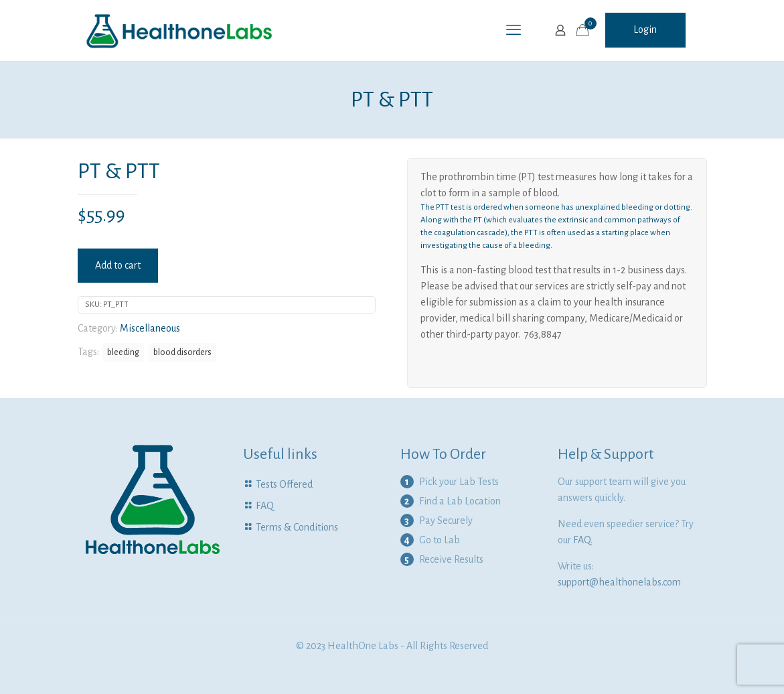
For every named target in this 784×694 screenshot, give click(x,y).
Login (645, 29)
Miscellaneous (150, 328)
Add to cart (118, 265)
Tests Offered (284, 484)
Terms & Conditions (297, 527)
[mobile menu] (514, 30)
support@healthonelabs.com (619, 582)
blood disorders (182, 352)
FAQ (265, 506)
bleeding (123, 352)
